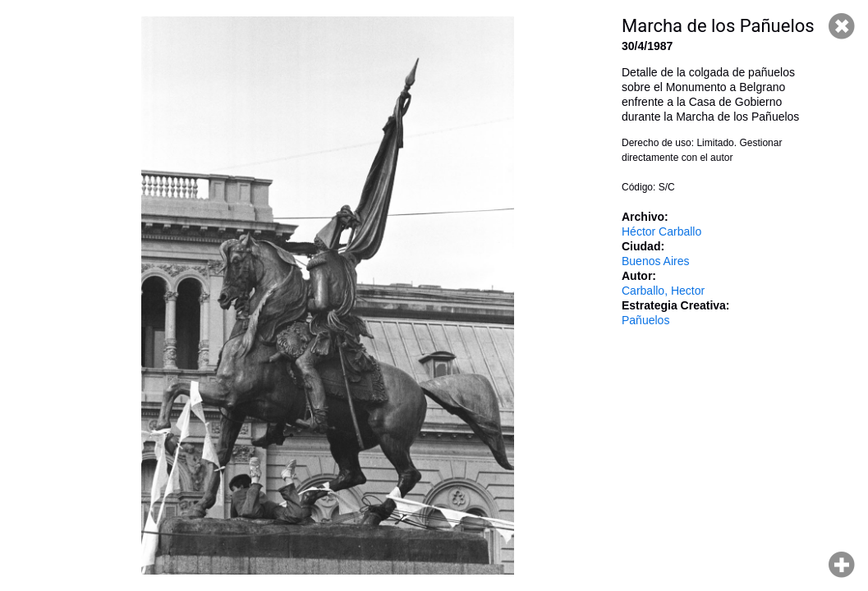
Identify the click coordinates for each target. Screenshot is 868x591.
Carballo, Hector (663, 291)
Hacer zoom (842, 565)
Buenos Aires (656, 261)
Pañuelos (645, 320)
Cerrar (842, 26)
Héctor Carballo (661, 231)
